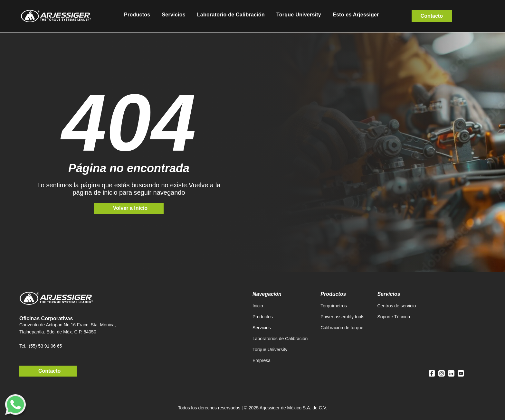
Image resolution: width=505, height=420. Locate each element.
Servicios (262, 328)
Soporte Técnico (394, 317)
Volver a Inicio (130, 208)
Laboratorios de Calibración (280, 339)
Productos (263, 317)
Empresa (262, 360)
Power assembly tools (342, 317)
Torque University (270, 350)
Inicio (258, 306)
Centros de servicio (396, 306)
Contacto (432, 16)
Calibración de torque (342, 328)
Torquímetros (334, 306)
